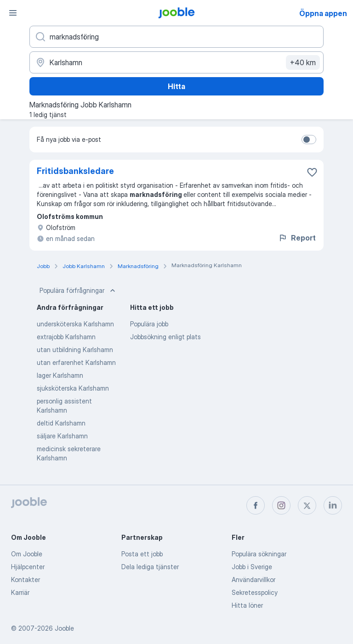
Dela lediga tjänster (150, 567)
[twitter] (307, 505)
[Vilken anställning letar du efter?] (176, 37)
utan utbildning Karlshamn (75, 350)
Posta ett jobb (142, 554)
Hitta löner (247, 605)
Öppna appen (323, 13)
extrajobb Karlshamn (66, 337)
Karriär (20, 592)
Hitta (176, 86)
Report (297, 238)
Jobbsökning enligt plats (165, 337)
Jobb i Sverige (252, 567)
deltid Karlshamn (61, 423)
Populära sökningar (259, 554)
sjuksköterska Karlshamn (73, 388)
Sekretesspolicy (255, 592)
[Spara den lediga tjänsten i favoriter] (312, 172)
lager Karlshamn (60, 375)
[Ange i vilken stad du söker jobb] (176, 62)
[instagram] (281, 505)
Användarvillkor (253, 580)
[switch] (309, 140)
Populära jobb (149, 324)
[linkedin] (333, 505)
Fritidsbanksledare (75, 171)
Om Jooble (27, 554)
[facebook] (256, 505)
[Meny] (13, 13)
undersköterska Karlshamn (75, 324)
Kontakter (26, 580)
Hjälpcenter (28, 567)
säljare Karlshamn (62, 436)
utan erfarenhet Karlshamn (76, 362)
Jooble (64, 628)
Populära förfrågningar (78, 291)
